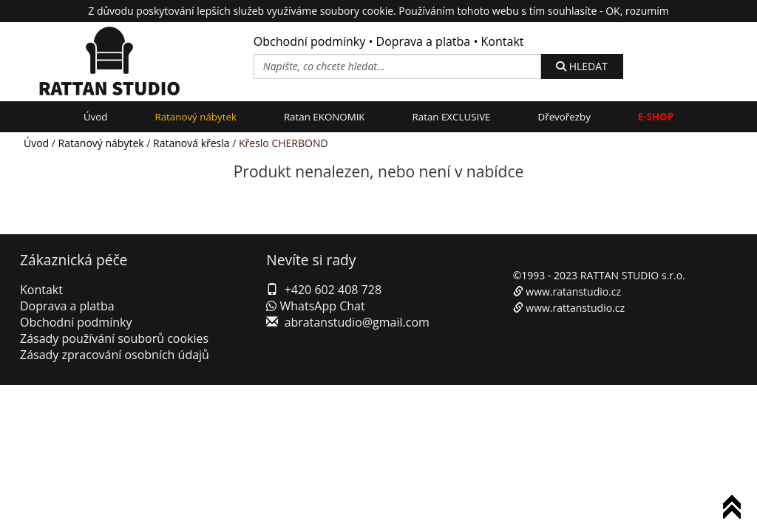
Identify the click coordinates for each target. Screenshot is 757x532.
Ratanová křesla (191, 143)
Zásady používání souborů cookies (114, 338)
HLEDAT (582, 66)
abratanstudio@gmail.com (357, 322)
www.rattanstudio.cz (575, 308)
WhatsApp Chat (315, 306)
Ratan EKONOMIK (325, 117)
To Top (735, 509)
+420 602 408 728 (333, 290)
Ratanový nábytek (195, 117)
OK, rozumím (637, 11)
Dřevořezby (564, 117)
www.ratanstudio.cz (573, 291)
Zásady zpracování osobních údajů (115, 355)
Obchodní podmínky (309, 41)
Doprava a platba (424, 41)
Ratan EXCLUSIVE (452, 117)
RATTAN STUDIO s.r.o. (633, 275)
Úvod (96, 117)
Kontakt (503, 41)
